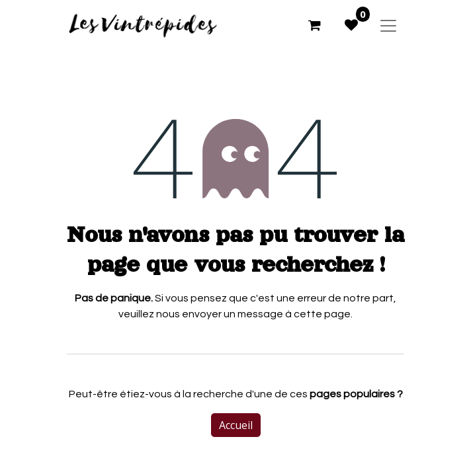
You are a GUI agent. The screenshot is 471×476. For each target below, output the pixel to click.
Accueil (236, 425)
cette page (322, 314)
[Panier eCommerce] (314, 25)
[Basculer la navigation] (388, 25)
